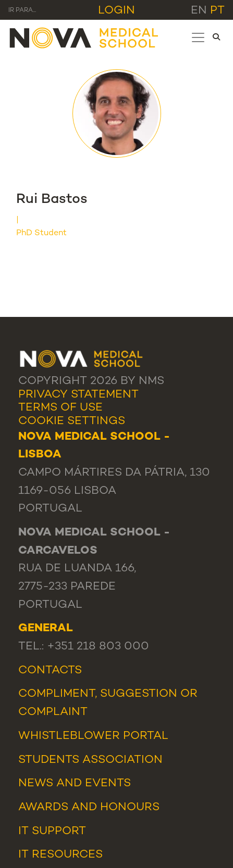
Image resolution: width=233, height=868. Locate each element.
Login (116, 11)
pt (217, 11)
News (36, 783)
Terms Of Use (60, 408)
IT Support (52, 831)
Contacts (50, 671)
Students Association (90, 760)
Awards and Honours (89, 807)
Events (108, 783)
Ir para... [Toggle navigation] (22, 11)
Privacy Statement (78, 395)
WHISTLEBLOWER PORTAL (93, 736)
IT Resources (60, 855)
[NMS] (84, 37)
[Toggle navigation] (198, 37)
